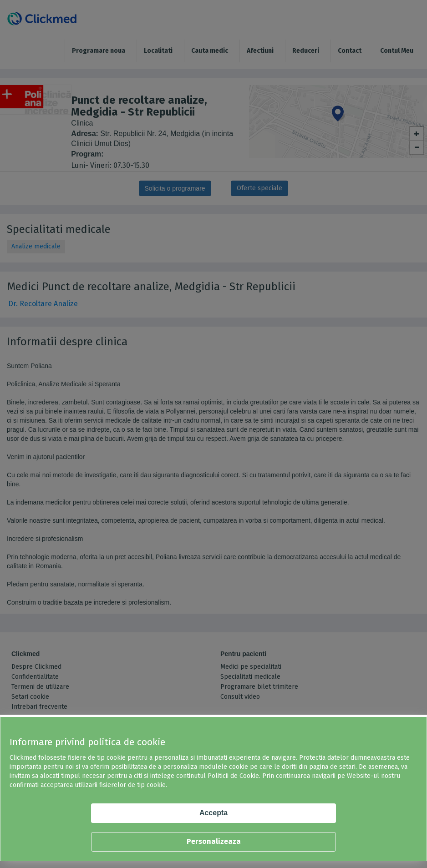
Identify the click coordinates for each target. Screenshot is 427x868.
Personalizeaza (214, 841)
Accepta (213, 813)
